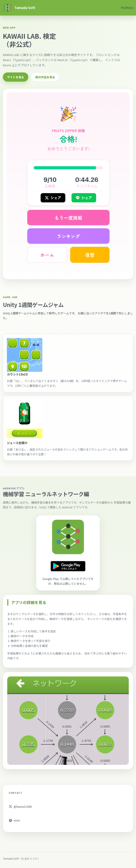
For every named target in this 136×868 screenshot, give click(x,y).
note (14, 820)
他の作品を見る (45, 77)
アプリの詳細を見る (29, 602)
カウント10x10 (17, 374)
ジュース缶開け (17, 443)
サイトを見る (16, 77)
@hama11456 (20, 807)
